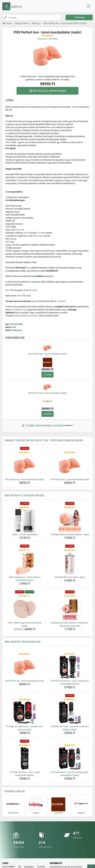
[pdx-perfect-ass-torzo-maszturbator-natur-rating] (25, 453)
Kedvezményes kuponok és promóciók (66, 867)
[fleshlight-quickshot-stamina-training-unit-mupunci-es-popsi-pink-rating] (70, 596)
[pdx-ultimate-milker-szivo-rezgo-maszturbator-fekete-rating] (25, 745)
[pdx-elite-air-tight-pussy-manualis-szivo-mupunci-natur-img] (25, 713)
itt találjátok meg (18, 310)
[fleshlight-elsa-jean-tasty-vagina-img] (70, 563)
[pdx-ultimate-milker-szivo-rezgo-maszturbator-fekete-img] (25, 758)
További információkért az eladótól (48, 426)
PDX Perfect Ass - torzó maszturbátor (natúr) (48, 354)
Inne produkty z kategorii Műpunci (25, 495)
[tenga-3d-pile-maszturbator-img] (25, 521)
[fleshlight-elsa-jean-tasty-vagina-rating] (70, 550)
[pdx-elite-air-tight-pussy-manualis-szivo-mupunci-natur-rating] (25, 700)
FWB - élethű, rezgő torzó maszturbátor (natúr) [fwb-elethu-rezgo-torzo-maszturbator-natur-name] (25, 624)
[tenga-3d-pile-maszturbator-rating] (25, 508)
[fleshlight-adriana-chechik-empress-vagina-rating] (70, 508)
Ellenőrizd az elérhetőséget (48, 91)
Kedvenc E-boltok (15, 791)
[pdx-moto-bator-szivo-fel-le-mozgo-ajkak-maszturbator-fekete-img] (70, 758)
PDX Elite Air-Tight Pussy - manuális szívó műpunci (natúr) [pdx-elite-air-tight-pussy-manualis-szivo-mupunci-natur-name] (25, 728)
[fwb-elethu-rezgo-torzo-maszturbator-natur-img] (25, 609)
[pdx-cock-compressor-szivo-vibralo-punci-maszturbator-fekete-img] (70, 667)
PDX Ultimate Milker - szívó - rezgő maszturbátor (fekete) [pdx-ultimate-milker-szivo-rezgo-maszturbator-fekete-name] (25, 774)
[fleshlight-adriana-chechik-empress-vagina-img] (70, 521)
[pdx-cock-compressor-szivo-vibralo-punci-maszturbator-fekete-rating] (70, 654)
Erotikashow (17, 330)
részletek (62, 301)
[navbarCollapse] (89, 6)
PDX (14, 327)
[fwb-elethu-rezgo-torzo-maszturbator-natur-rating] (25, 596)
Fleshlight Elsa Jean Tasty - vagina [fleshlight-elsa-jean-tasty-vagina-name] (70, 577)
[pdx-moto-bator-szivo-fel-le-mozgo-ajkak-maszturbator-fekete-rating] (70, 745)
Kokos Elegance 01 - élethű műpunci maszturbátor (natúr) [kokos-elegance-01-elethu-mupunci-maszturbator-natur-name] (25, 579)
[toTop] (91, 866)
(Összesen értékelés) (48, 39)
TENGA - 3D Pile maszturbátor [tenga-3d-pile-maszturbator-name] (25, 534)
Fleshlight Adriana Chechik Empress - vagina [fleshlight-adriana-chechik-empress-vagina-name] (70, 534)
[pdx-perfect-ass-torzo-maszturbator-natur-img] (25, 466)
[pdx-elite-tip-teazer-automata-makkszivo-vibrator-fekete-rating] (70, 700)
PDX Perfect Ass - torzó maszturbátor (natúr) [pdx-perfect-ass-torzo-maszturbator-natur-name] (25, 479)
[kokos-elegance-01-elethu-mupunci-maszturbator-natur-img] (25, 563)
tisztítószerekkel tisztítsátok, (26, 316)
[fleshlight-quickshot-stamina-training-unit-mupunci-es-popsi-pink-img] (70, 609)
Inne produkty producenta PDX (23, 642)
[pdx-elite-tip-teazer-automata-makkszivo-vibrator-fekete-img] (70, 713)
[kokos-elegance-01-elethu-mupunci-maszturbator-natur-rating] (25, 550)
